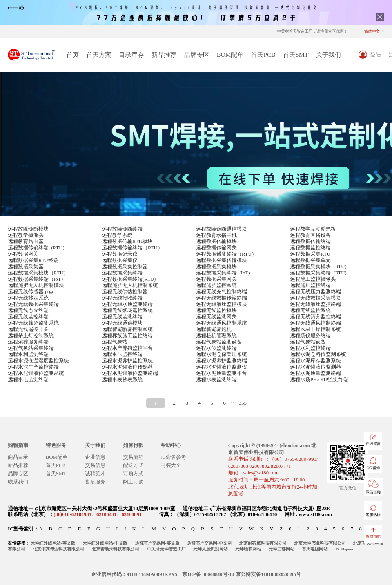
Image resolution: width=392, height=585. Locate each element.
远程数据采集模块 (216, 267)
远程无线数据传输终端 (221, 298)
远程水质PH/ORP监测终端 (319, 380)
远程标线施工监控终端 (127, 336)
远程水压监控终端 (122, 354)
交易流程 (133, 457)
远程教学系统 (117, 235)
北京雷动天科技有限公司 (115, 549)
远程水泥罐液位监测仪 (221, 367)
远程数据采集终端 (122, 273)
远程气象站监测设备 (219, 342)
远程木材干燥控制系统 (316, 329)
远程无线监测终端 (122, 317)
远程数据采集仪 (120, 260)
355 (243, 403)
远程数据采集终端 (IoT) (223, 273)
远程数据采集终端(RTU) (129, 279)
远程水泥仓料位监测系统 (318, 354)
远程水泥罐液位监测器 (316, 367)
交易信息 (95, 465)
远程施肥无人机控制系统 (130, 285)
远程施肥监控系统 (216, 285)
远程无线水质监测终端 (127, 304)
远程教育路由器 (26, 242)
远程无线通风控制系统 (221, 323)
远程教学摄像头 (26, 235)
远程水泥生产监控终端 (33, 367)
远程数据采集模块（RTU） (38, 273)
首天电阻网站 (315, 549)
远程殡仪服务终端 (310, 336)
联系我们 (18, 482)
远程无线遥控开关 (28, 329)
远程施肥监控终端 (310, 285)
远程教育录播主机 (216, 235)
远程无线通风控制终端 (316, 323)
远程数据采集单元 (310, 260)
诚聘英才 (95, 474)
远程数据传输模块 (216, 242)
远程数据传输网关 (216, 248)
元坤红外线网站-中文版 (105, 543)
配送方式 (133, 465)
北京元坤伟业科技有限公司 (320, 543)
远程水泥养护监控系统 (127, 361)
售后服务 (95, 482)
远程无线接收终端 (122, 298)
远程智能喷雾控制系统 (127, 329)
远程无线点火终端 (28, 311)
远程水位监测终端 (216, 348)
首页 (73, 55)
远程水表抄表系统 (122, 380)
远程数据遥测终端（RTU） (226, 254)
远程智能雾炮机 (214, 329)
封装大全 (171, 465)
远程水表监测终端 (216, 380)
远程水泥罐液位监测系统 (36, 373)
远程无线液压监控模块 (221, 304)
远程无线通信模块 (122, 323)
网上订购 (133, 482)
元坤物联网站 (248, 549)
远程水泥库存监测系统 (316, 361)
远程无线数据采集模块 (316, 298)
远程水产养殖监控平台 (127, 348)
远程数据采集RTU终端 (33, 260)
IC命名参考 (173, 457)
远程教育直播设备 (310, 235)
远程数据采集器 (26, 267)
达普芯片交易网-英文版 (157, 543)
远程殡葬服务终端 (28, 342)
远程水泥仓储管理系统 (221, 354)
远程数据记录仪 (120, 254)
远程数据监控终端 (310, 248)
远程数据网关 (23, 254)
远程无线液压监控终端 (316, 304)
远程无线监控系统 (310, 311)
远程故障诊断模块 (28, 229)
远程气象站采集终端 (31, 348)
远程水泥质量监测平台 (221, 373)
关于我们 (328, 55)
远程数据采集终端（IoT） (37, 279)
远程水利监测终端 (28, 354)
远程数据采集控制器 (125, 267)
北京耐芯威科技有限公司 (263, 543)
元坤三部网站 (281, 549)
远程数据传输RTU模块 (127, 242)
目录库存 (131, 55)
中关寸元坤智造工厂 (166, 549)
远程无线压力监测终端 (316, 292)
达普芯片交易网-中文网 (209, 543)
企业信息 (95, 457)
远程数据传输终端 (310, 242)
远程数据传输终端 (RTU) (36, 248)
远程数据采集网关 (216, 279)
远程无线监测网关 (216, 317)
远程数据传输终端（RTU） (132, 248)
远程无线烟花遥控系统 (127, 311)
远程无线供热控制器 (125, 292)
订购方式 (133, 474)
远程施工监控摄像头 (313, 279)
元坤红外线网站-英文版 (53, 543)
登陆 (376, 55)
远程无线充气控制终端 (221, 292)
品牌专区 (197, 55)
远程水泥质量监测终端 (316, 373)
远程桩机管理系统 (216, 336)
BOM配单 (230, 55)
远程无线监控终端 (28, 317)
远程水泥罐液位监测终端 (130, 373)
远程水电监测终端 (28, 380)
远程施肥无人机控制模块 (36, 285)
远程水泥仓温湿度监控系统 (38, 361)
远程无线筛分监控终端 (316, 317)
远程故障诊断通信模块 (221, 229)
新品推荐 (164, 55)
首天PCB (263, 55)
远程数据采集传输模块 (221, 260)
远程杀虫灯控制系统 (31, 336)
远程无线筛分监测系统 (33, 323)
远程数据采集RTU (310, 254)
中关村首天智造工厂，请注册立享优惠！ (312, 31)
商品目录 (18, 457)
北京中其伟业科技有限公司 (58, 549)
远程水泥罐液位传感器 (127, 367)
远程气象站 (115, 342)
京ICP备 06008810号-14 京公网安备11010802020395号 (242, 574)
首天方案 (99, 55)
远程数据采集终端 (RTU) (318, 273)
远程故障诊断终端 (122, 229)
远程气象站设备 (308, 342)
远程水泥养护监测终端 (221, 361)
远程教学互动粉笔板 (313, 229)
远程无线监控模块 (216, 311)
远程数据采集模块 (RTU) (318, 267)
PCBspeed (345, 549)
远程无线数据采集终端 (33, 304)
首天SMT (296, 55)
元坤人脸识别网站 (211, 549)
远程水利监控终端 (310, 348)
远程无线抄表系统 (28, 298)
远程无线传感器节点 (31, 292)
